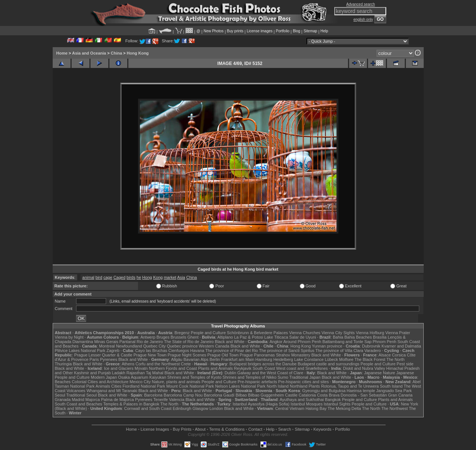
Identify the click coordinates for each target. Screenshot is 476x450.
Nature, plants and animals (176, 382)
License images (260, 31)
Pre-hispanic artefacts (257, 382)
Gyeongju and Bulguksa (324, 391)
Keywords (322, 429)
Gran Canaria (400, 395)
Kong (158, 277)
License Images (155, 429)
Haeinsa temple (361, 391)
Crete (186, 364)
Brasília (380, 337)
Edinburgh (182, 408)
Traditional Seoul (82, 395)
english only (363, 19)
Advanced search (360, 4)
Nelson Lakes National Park (240, 386)
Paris (94, 359)
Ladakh (119, 373)
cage (108, 277)
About (200, 429)
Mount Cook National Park (190, 386)
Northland (299, 386)
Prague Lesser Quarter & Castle (103, 355)
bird (99, 277)
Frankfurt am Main (238, 359)
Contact (255, 429)
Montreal (107, 346)
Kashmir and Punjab (92, 373)
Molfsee (346, 359)
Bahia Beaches (358, 337)
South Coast (264, 368)
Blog (296, 31)
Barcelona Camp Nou (183, 395)
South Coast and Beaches (79, 404)
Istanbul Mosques (306, 404)
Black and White (229, 342)
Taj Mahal (155, 373)
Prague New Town (150, 355)
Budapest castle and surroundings (328, 364)
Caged (119, 277)
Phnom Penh (385, 342)
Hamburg (264, 359)
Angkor (276, 342)
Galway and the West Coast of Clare (270, 373)
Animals (103, 386)
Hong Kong (138, 53)
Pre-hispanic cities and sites (303, 382)
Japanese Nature (380, 373)
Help (324, 31)
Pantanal (127, 342)
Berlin (215, 359)
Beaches (63, 382)
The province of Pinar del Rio (232, 350)
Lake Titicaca (276, 337)
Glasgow (201, 408)
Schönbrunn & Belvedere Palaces (258, 333)
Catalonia (307, 395)
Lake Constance (309, 359)
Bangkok (333, 400)
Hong (147, 277)
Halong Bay (316, 408)
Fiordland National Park (144, 386)
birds (131, 277)
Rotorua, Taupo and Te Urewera (350, 386)
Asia (181, 277)
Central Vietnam (290, 408)
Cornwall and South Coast (148, 408)
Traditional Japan (305, 377)
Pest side (405, 364)
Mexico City (140, 382)
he (139, 277)
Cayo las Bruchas (151, 350)
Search (285, 429)
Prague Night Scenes (187, 355)
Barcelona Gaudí (219, 395)
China (116, 53)
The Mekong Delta (344, 408)
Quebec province (182, 346)
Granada (63, 400)
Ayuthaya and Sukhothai (302, 400)
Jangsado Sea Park (394, 391)
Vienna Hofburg (370, 333)
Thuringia (63, 364)
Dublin (230, 373)
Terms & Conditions (227, 429)
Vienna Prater (398, 333)
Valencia (177, 400)
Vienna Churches (305, 333)
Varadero (372, 350)
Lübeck (331, 359)
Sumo (283, 377)
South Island (391, 386)
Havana (197, 350)
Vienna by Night (69, 337)
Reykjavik (243, 368)
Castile (291, 395)
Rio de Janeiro (150, 342)
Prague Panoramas (257, 355)
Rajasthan (136, 373)
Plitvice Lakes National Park (80, 350)
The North (395, 359)
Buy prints (235, 31)
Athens (128, 364)
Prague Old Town (223, 355)
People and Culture (208, 333)
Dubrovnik (371, 346)
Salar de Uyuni (303, 337)
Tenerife (160, 400)
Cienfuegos (179, 350)
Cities (116, 386)
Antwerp (148, 337)
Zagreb (113, 350)
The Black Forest (370, 359)
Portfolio (283, 31)
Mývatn (141, 368)
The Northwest (395, 408)
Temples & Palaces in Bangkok (131, 404)
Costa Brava (328, 395)
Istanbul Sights (337, 404)
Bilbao (241, 395)
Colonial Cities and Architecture (100, 382)
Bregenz (182, 333)
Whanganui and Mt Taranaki (112, 391)
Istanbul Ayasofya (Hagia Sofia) (261, 404)
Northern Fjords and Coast (173, 368)
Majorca (93, 400)
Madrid (78, 400)
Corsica (399, 355)
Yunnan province (327, 346)
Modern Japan (104, 377)
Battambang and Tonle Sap (347, 342)
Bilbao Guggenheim (266, 395)
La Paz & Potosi (249, 337)
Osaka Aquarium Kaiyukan (142, 377)
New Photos (214, 31)
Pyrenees (108, 359)
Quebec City (155, 346)
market (170, 277)
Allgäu (177, 359)
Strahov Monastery (293, 355)
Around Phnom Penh (302, 342)
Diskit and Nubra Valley (364, 368)
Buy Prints (182, 429)
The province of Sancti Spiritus (287, 350)
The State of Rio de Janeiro (189, 342)
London (216, 408)
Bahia (338, 337)
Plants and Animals (216, 368)
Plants (314, 386)
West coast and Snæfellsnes (302, 368)
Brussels (178, 337)
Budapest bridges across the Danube (263, 364)
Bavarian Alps (196, 359)
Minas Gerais (106, 342)
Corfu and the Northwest (157, 364)
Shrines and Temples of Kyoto (194, 377)
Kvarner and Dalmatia (401, 346)
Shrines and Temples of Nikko (250, 377)
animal (88, 277)
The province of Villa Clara (339, 350)
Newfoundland (129, 346)
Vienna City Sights (338, 333)
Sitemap (310, 31)
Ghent (193, 337)
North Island (278, 386)
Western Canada (214, 346)
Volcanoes (76, 391)
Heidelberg (283, 359)
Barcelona (153, 395)
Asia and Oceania (89, 53)
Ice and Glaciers (119, 368)
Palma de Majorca (117, 400)
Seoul (60, 395)
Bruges (163, 337)
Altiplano (225, 337)
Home (62, 53)
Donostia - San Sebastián (364, 395)
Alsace (385, 355)
